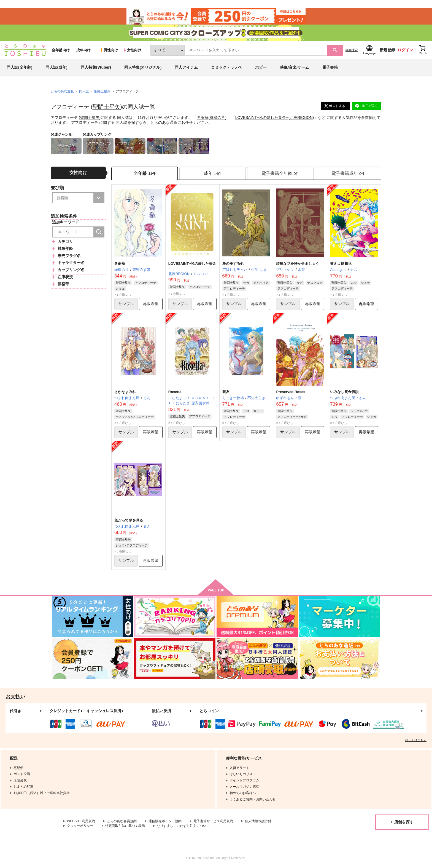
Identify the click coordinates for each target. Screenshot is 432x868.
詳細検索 (352, 50)
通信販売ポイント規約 (165, 821)
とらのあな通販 (62, 91)
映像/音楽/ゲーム (295, 67)
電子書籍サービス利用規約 (213, 821)
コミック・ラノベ (226, 67)
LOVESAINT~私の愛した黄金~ (262, 117)
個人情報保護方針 (258, 821)
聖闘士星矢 (106, 107)
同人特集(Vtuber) (96, 67)
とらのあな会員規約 (122, 821)
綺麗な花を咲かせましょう (298, 264)
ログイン (405, 50)
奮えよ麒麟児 (341, 264)
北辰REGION (301, 117)
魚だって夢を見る (129, 520)
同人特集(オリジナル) (143, 67)
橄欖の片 (217, 117)
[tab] (213, 173)
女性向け (132, 50)
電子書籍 (330, 67)
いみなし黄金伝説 (344, 392)
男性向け (109, 50)
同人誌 (84, 91)
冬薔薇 (202, 117)
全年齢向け (61, 50)
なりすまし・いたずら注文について (183, 826)
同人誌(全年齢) (19, 67)
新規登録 (387, 50)
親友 (226, 392)
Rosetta (175, 392)
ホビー (261, 67)
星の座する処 (233, 264)
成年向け (83, 50)
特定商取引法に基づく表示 (125, 826)
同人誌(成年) (56, 67)
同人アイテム (186, 67)
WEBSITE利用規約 (81, 821)
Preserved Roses (291, 392)
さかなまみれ (125, 392)
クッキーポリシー (80, 826)
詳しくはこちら (416, 740)
